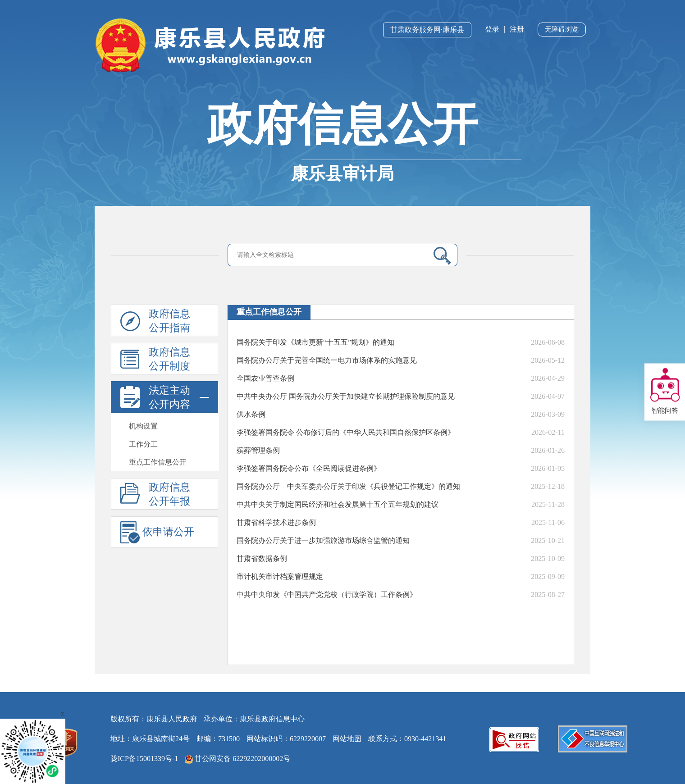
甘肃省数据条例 (262, 558)
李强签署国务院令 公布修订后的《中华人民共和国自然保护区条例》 (346, 432)
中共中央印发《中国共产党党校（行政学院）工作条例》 (327, 595)
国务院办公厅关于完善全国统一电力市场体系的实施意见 (327, 360)
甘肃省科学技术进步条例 (276, 522)
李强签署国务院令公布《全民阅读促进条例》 (309, 468)
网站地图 (347, 739)
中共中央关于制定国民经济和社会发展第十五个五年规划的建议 (338, 504)
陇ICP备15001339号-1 (144, 759)
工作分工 (143, 444)
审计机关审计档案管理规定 (280, 577)
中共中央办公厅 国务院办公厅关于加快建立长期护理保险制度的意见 (346, 396)
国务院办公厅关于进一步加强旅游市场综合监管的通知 (323, 540)
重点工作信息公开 (158, 462)
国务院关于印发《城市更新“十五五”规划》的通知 (315, 342)
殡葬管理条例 (258, 450)
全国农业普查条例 (265, 378)
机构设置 (143, 426)
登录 (492, 29)
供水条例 (251, 414)
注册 (517, 29)
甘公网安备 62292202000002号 (237, 759)
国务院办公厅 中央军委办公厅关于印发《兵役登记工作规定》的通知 (348, 486)
